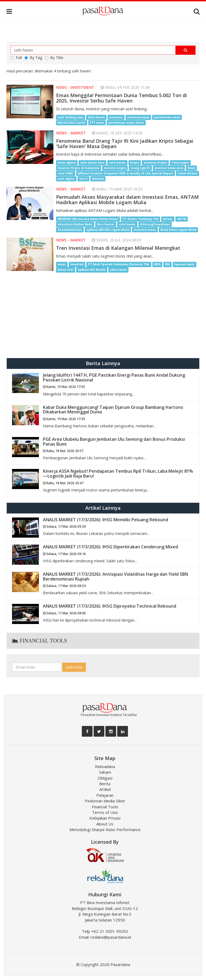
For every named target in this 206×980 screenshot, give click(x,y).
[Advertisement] (103, 315)
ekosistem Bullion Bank (75, 224)
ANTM (182, 219)
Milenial (98, 179)
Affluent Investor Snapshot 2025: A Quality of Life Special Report (126, 173)
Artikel (105, 789)
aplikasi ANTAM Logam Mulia (108, 230)
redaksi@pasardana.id (111, 937)
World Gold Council (71, 123)
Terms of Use (105, 812)
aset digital (66, 179)
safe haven (117, 163)
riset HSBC (65, 173)
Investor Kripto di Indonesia (78, 168)
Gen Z (83, 179)
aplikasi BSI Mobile (92, 270)
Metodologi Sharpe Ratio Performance (105, 829)
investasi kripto (155, 163)
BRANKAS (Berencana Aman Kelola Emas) (88, 219)
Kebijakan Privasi (105, 818)
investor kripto (115, 168)
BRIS (157, 265)
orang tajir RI (140, 168)
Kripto (135, 163)
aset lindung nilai (70, 117)
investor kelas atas (169, 168)
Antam (168, 219)
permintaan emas (167, 117)
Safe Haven (96, 117)
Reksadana (105, 766)
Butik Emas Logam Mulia (178, 230)
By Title (54, 58)
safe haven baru (92, 163)
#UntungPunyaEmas (155, 224)
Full (16, 58)
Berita (105, 784)
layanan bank (184, 265)
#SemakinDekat (70, 230)
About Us (105, 824)
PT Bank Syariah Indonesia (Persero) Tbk (119, 265)
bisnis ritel (65, 270)
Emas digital (67, 163)
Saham (105, 772)
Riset (192, 168)
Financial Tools (105, 807)
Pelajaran (105, 795)
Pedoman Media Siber (105, 801)
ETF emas (97, 123)
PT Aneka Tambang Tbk (141, 219)
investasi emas (138, 117)
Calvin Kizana (187, 173)
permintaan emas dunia (126, 123)
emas (62, 265)
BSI (168, 265)
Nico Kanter (106, 224)
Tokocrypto (180, 163)
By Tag (33, 58)
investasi (116, 117)
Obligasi (105, 778)
